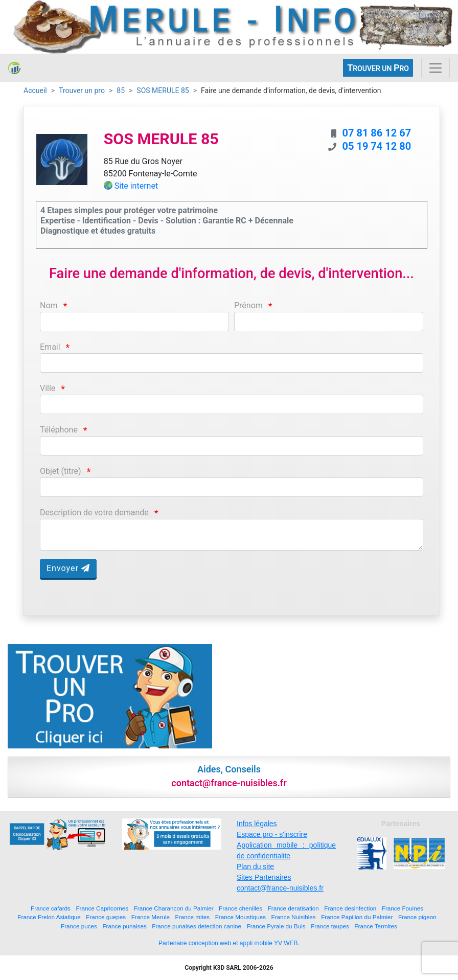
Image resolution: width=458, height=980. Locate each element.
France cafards (51, 908)
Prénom (248, 305)
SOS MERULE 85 (163, 90)
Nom (49, 305)
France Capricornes (102, 908)
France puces (79, 926)
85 (121, 90)
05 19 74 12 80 (376, 146)
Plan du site (255, 867)
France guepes (106, 917)
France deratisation (293, 908)
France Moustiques (241, 917)
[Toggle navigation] (436, 68)
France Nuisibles (294, 917)
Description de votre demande (94, 512)
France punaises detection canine (197, 926)
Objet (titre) (61, 471)
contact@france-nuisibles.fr (280, 888)
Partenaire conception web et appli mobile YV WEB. (229, 943)
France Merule (151, 917)
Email (50, 347)
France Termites (376, 926)
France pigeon (417, 917)
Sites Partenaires (264, 877)
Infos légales (257, 824)
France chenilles (241, 908)
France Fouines (403, 908)
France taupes (330, 926)
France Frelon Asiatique (49, 917)
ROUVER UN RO (378, 68)
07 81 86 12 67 (376, 133)
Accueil (35, 90)
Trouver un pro (82, 90)
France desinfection (350, 908)
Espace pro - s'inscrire (272, 834)
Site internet (136, 186)
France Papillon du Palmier (357, 917)
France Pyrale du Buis (276, 926)
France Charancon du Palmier (174, 908)
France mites (193, 917)
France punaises (124, 926)
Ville (48, 388)
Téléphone (59, 430)
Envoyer (68, 568)
